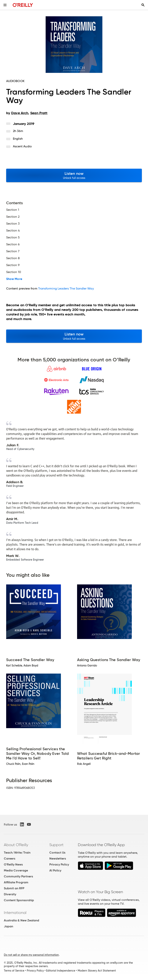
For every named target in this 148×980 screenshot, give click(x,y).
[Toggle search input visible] (143, 5)
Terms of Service (14, 971)
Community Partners (18, 876)
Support (56, 845)
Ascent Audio (22, 146)
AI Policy (55, 870)
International (15, 913)
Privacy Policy (59, 864)
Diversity (10, 894)
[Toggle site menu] (5, 5)
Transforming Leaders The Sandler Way (66, 288)
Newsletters (58, 858)
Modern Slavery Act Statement (97, 971)
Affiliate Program (16, 882)
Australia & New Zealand (21, 920)
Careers (10, 858)
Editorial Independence (61, 971)
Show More (14, 279)
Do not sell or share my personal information (31, 955)
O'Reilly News (13, 864)
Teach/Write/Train (17, 853)
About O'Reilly (16, 845)
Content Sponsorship (19, 900)
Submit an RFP (14, 888)
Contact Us (57, 853)
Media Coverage (16, 870)
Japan (8, 926)
